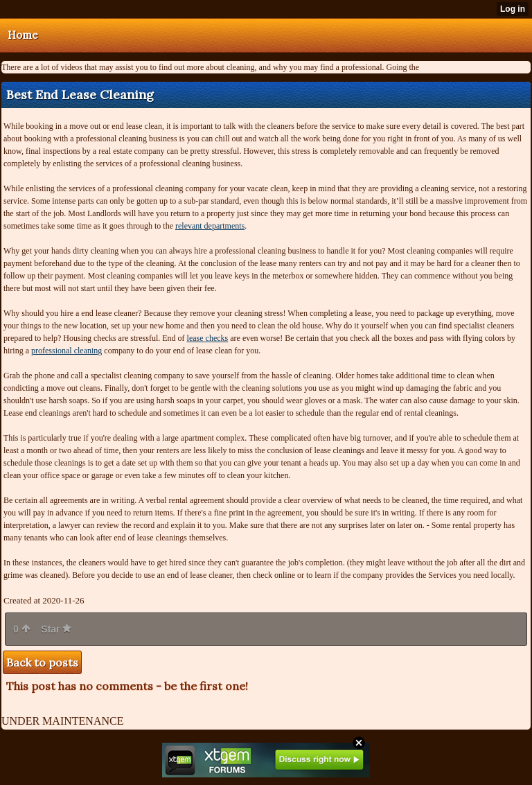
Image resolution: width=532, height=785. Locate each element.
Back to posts (42, 662)
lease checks (208, 338)
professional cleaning (66, 351)
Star (56, 629)
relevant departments (210, 226)
